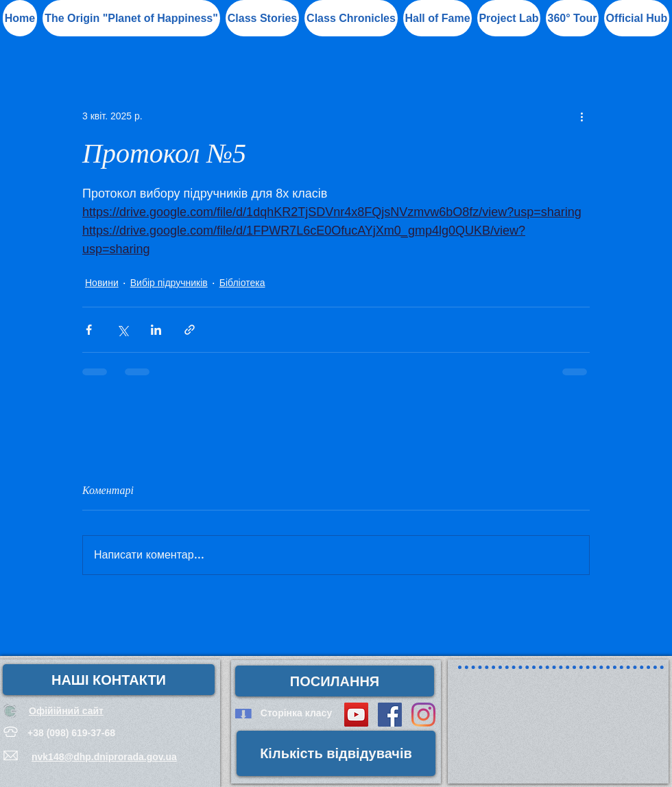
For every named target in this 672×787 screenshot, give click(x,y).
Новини (102, 283)
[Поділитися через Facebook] (89, 330)
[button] (437, 18)
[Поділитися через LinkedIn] (156, 330)
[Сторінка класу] (296, 714)
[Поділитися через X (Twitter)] (122, 330)
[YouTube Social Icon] (356, 715)
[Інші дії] (581, 116)
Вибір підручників (169, 283)
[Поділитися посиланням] (190, 330)
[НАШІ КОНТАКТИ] (109, 680)
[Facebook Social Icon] (390, 715)
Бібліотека (242, 283)
